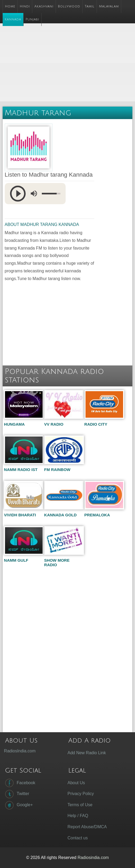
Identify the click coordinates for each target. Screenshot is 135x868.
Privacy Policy (81, 794)
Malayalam (109, 6)
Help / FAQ (78, 816)
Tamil (90, 6)
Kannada (13, 19)
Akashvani (44, 6)
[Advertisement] (69, 63)
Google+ (18, 805)
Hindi (25, 6)
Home (10, 6)
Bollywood (69, 6)
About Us (76, 783)
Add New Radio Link (87, 753)
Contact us (78, 838)
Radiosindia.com (93, 858)
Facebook (20, 783)
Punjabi (32, 19)
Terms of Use (80, 805)
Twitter (17, 794)
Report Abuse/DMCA (87, 827)
